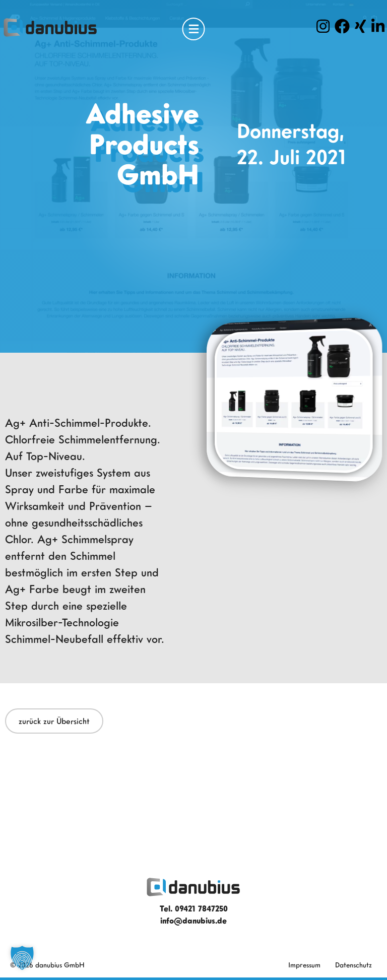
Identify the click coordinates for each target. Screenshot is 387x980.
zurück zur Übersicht (54, 721)
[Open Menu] (194, 29)
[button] (22, 958)
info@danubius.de (193, 921)
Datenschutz (353, 965)
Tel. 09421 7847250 (194, 908)
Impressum (304, 965)
